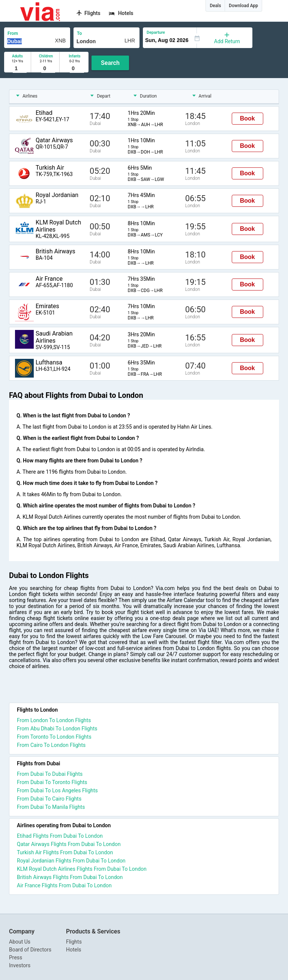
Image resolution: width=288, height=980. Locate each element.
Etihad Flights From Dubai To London (60, 836)
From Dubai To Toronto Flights (52, 782)
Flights (74, 942)
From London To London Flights (54, 720)
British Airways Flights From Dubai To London (70, 877)
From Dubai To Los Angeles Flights (57, 790)
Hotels (74, 950)
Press (16, 957)
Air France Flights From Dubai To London (64, 885)
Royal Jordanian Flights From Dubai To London (71, 861)
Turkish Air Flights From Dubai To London (65, 852)
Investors (20, 965)
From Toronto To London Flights (54, 737)
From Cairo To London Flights (51, 745)
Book (247, 118)
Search (110, 63)
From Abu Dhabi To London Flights (57, 729)
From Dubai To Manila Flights (51, 807)
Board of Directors (30, 950)
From (13, 33)
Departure (156, 32)
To (79, 33)
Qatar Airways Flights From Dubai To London (69, 844)
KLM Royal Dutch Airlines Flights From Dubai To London (82, 869)
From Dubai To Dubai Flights (50, 774)
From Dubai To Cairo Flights (49, 799)
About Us (20, 942)
